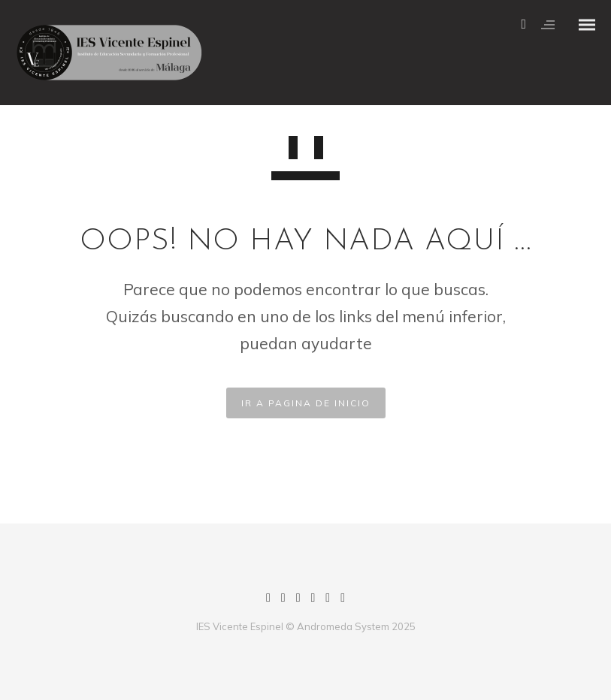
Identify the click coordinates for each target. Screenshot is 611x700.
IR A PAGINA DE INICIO (306, 403)
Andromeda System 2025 (356, 626)
